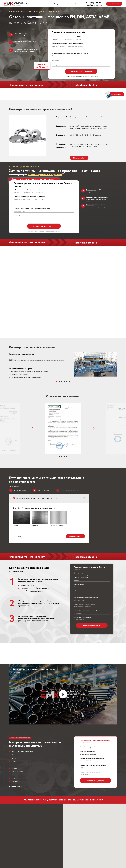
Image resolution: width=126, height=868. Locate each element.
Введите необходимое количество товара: (86, 597)
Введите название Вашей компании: (85, 604)
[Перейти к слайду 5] (63, 381)
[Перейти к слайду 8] (68, 381)
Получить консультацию (92, 625)
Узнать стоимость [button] (42, 4)
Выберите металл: (79, 584)
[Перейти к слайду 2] (58, 381)
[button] (114, 4)
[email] (81, 60)
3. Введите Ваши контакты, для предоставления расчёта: (70, 53)
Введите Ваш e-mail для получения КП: (85, 611)
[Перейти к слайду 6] (65, 381)
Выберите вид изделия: (87, 751)
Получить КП (73, 4)
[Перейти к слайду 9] (70, 381)
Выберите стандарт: (80, 591)
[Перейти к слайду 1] (56, 381)
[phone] (81, 65)
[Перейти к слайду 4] (61, 381)
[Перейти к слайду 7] (66, 381)
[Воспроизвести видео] (63, 694)
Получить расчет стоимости (81, 71)
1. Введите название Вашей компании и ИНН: (66, 37)
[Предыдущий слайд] (4, 366)
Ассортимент (58, 4)
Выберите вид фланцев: (81, 578)
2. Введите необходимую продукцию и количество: (68, 44)
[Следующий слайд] (122, 366)
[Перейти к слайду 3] (60, 381)
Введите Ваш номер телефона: (83, 617)
